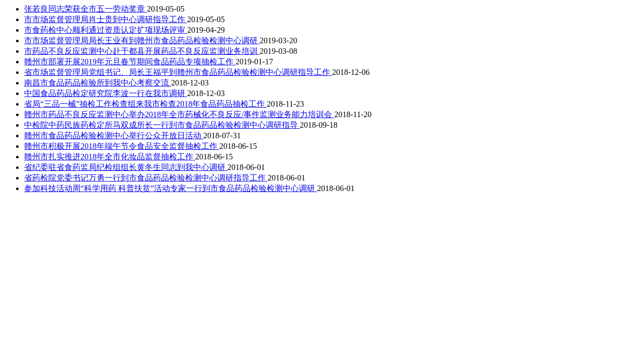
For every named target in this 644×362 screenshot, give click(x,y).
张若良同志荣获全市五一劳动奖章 (86, 9)
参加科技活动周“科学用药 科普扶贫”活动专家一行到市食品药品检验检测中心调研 (171, 188)
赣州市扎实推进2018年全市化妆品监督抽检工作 (110, 157)
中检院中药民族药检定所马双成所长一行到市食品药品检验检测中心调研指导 (162, 125)
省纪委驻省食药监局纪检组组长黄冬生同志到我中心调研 (126, 167)
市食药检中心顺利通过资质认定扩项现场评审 (106, 30)
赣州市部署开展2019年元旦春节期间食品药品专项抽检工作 (130, 62)
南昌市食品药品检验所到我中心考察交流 (98, 83)
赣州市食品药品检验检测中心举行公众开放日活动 (114, 135)
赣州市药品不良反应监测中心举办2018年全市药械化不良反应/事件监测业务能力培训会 (179, 114)
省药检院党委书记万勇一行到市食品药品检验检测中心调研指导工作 (146, 178)
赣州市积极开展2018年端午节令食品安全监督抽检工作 (122, 146)
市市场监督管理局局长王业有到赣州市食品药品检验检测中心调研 (142, 40)
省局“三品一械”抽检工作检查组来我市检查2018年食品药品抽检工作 (145, 104)
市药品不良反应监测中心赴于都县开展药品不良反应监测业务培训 (142, 51)
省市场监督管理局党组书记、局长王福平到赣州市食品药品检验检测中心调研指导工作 (178, 72)
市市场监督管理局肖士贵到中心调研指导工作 (106, 19)
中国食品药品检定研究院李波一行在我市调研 (106, 93)
